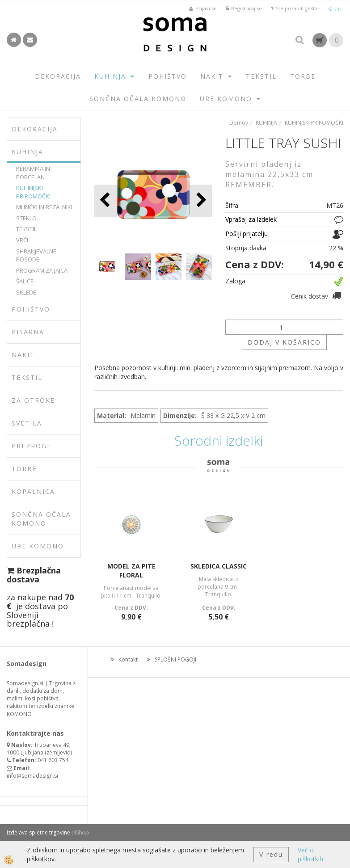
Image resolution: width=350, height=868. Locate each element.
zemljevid (59, 752)
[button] (200, 200)
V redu (271, 854)
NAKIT (212, 76)
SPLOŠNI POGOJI (175, 659)
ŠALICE (25, 281)
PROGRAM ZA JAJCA (42, 270)
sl (330, 9)
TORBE (303, 76)
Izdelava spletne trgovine (38, 832)
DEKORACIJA (58, 76)
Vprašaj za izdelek (251, 219)
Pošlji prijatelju (247, 234)
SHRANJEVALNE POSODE (36, 255)
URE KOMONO (226, 99)
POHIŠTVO (168, 76)
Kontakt (128, 659)
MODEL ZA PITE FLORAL (131, 571)
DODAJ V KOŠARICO (284, 342)
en (338, 9)
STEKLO (26, 218)
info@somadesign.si (32, 776)
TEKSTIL (261, 76)
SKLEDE (26, 292)
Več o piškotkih (310, 854)
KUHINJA (110, 76)
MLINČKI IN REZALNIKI (44, 207)
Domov (239, 123)
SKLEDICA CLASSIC (219, 566)
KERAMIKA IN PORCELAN (33, 173)
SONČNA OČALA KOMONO (138, 99)
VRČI (22, 240)
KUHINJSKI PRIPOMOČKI (33, 192)
